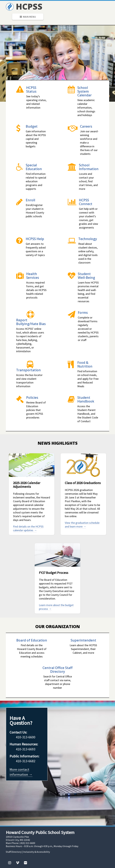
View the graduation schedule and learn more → (82, 525)
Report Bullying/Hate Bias (31, 322)
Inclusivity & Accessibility (36, 852)
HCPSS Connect (86, 202)
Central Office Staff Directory (57, 670)
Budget (32, 126)
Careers (86, 126)
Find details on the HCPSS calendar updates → (28, 528)
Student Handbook (86, 399)
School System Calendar (84, 91)
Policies (32, 397)
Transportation (28, 370)
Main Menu (28, 17)
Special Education (34, 167)
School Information (89, 167)
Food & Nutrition (85, 364)
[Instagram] (10, 863)
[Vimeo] (18, 863)
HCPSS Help (35, 239)
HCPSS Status (31, 89)
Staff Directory (14, 852)
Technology (88, 239)
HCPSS (24, 6)
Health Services (33, 276)
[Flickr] (25, 863)
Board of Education (32, 640)
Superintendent (83, 640)
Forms (83, 312)
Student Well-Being (86, 276)
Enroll (30, 200)
